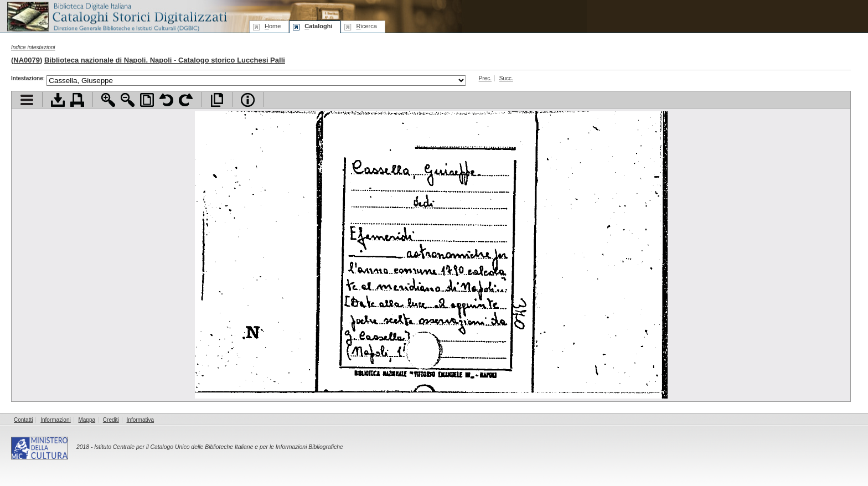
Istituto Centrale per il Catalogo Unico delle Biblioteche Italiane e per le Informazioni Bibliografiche (218, 447)
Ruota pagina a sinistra (166, 100)
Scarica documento (58, 100)
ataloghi (318, 26)
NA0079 (27, 60)
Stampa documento (77, 100)
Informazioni (55, 420)
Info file (248, 100)
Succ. (506, 78)
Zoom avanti (108, 100)
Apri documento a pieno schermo (217, 100)
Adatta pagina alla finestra (147, 100)
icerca (366, 26)
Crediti (111, 420)
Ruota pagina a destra (186, 100)
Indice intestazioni (33, 47)
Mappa (87, 420)
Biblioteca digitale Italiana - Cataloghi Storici (116, 16)
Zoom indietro (128, 100)
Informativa (140, 420)
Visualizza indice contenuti (27, 100)
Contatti (23, 420)
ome (273, 26)
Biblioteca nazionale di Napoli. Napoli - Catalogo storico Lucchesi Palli (165, 60)
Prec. (485, 78)
